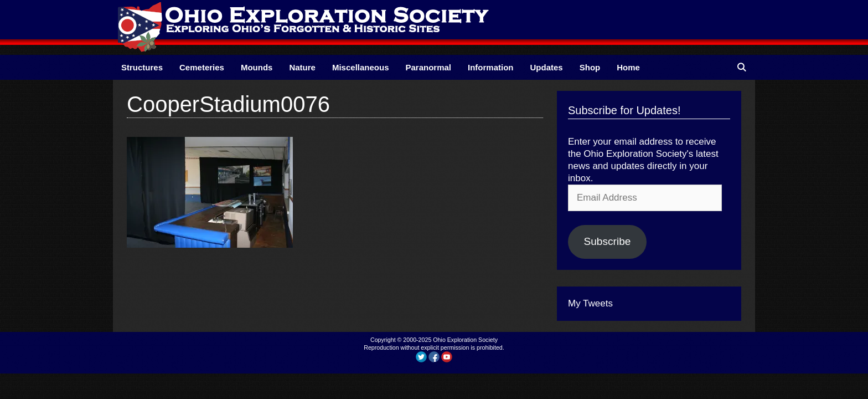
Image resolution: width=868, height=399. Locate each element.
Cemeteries (202, 67)
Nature (302, 67)
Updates (547, 67)
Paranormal (428, 67)
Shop (590, 67)
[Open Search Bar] (742, 67)
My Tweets (590, 303)
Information (491, 67)
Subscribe (607, 241)
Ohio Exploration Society (465, 340)
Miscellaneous (361, 67)
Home (628, 67)
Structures (142, 67)
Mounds (257, 67)
